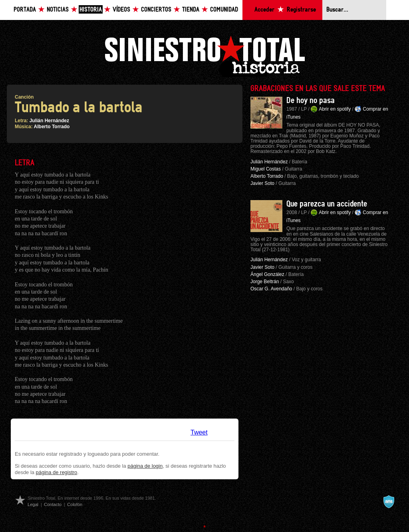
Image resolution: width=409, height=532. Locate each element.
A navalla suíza (389, 502)
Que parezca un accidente (327, 204)
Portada (25, 10)
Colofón (75, 504)
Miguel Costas (266, 169)
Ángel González (267, 274)
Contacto (53, 504)
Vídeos (121, 10)
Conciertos (156, 10)
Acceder (264, 10)
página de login (145, 466)
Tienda (191, 10)
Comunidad (224, 10)
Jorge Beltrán (265, 282)
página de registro (57, 472)
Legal (33, 504)
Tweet (199, 432)
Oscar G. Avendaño (271, 289)
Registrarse (301, 10)
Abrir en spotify (335, 109)
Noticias (58, 10)
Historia (91, 10)
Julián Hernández (49, 121)
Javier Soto (262, 183)
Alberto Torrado (52, 127)
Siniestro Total (204, 55)
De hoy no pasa (311, 101)
